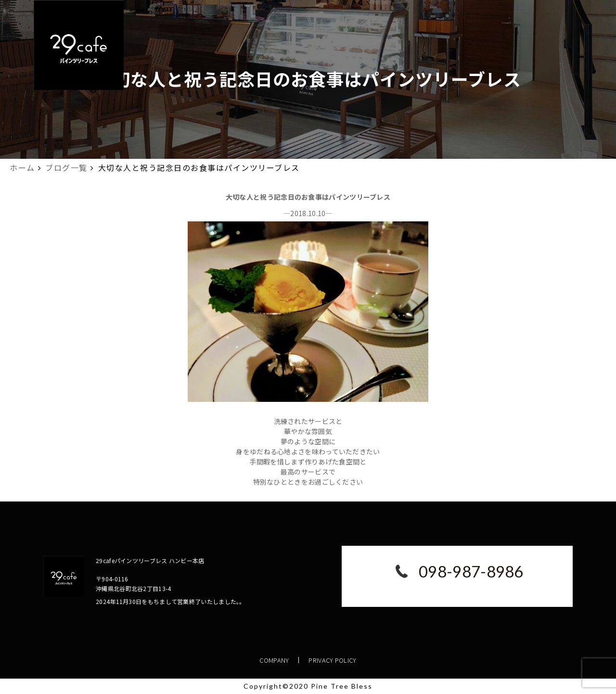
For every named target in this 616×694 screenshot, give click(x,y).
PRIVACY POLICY (333, 660)
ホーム (22, 167)
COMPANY (275, 660)
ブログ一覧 (66, 167)
